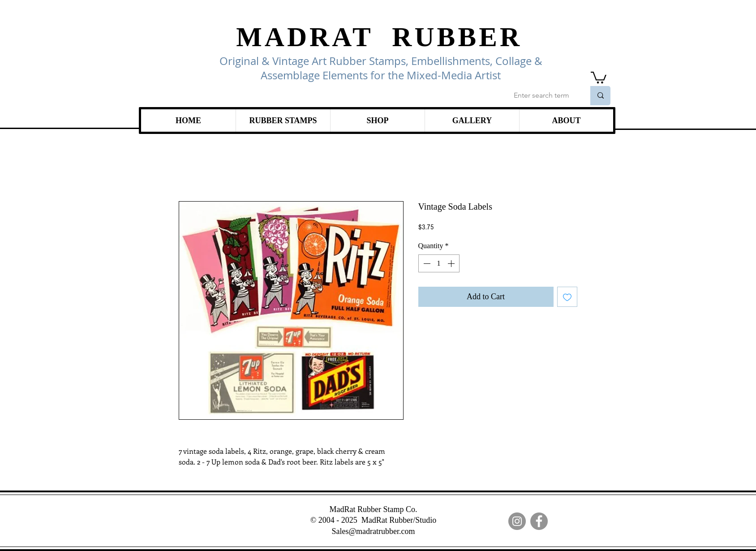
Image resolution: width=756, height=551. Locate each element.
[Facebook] (539, 521)
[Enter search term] (543, 96)
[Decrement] (426, 263)
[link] (599, 77)
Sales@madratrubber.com (373, 531)
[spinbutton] (439, 263)
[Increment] (452, 263)
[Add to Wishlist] (567, 297)
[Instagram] (517, 521)
